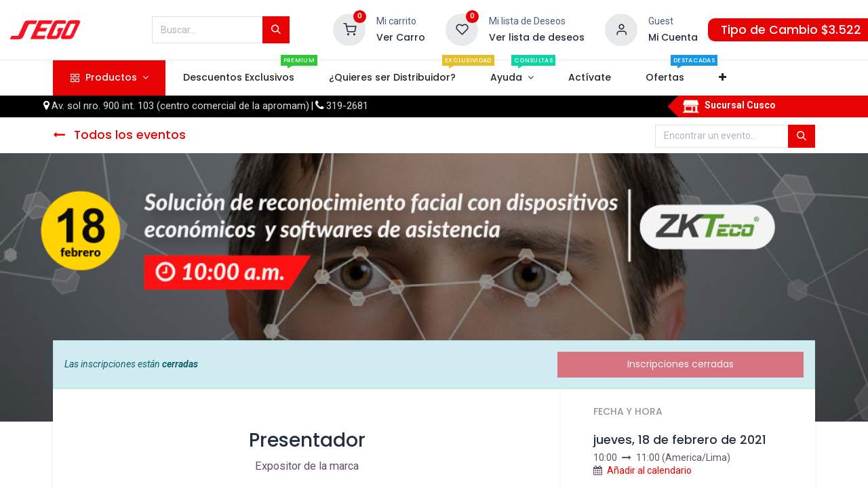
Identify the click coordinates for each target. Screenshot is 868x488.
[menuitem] (238, 78)
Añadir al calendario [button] (649, 470)
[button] (723, 78)
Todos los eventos (119, 135)
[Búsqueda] (276, 30)
